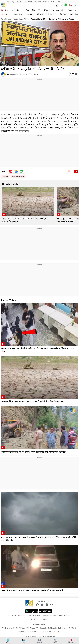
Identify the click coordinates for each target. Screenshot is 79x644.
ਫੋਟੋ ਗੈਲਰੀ (47, 10)
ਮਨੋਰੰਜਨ (40, 10)
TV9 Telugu (31, 628)
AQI (61, 5)
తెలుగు (19, 2)
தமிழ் (40, 2)
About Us (21, 615)
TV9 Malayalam (25, 632)
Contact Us (12, 615)
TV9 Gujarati (63, 628)
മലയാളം (46, 2)
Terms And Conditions (39, 619)
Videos (15, 19)
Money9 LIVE (54, 632)
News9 (8, 2)
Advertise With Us (33, 615)
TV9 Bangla (52, 628)
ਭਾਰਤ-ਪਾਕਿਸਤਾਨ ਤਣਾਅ (18, 177)
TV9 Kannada (41, 628)
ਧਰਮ (57, 10)
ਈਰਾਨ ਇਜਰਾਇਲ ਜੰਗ (66, 14)
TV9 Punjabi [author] (11, 74)
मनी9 (52, 2)
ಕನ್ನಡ (14, 2)
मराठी (24, 2)
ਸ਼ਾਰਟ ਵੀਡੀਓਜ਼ (15, 10)
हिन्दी (3, 2)
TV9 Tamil (73, 628)
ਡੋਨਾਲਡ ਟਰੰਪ (54, 14)
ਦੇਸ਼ (22, 10)
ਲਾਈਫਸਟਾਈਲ (71, 10)
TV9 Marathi (21, 628)
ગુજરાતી (30, 2)
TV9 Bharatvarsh (8, 628)
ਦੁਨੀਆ (27, 10)
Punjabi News (6, 19)
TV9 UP (35, 632)
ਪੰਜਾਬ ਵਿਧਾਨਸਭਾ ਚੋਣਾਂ (41, 14)
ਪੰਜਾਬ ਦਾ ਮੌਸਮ (8, 14)
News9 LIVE (43, 632)
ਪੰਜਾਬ (7, 10)
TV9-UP (58, 2)
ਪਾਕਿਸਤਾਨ (5, 177)
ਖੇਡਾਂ (53, 10)
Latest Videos (24, 19)
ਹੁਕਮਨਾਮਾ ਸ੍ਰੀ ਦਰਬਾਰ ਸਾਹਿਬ (23, 14)
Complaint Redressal (50, 615)
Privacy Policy (64, 615)
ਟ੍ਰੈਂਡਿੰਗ (33, 10)
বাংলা (35, 2)
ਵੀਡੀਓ (62, 10)
